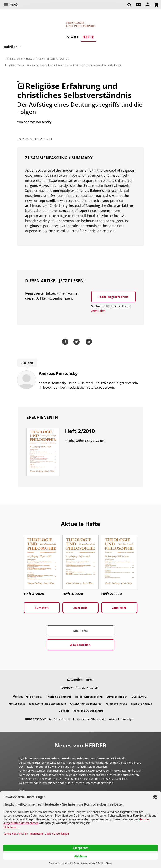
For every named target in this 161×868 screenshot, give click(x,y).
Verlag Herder (34, 697)
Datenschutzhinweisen (99, 783)
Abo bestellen (80, 645)
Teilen (66, 342)
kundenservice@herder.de (89, 719)
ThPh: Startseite (14, 59)
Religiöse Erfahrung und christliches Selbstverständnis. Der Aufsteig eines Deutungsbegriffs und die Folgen (63, 65)
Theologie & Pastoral (58, 697)
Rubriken (11, 47)
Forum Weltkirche (116, 704)
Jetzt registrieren (114, 297)
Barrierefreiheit (102, 828)
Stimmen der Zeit (117, 697)
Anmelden (98, 311)
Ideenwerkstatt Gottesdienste (47, 704)
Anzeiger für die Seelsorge (86, 704)
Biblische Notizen (142, 704)
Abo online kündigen (122, 719)
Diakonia (64, 711)
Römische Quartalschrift (88, 711)
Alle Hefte (80, 631)
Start (73, 37)
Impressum (122, 828)
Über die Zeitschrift (87, 688)
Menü (14, 5)
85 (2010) (51, 59)
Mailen (89, 342)
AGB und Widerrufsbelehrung (50, 828)
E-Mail (22, 790)
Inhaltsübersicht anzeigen (87, 440)
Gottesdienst (17, 704)
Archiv (39, 59)
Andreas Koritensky (38, 122)
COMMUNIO (139, 697)
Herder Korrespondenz (89, 697)
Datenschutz (80, 828)
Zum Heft (42, 608)
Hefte (88, 37)
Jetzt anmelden (126, 797)
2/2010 (63, 59)
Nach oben (80, 841)
